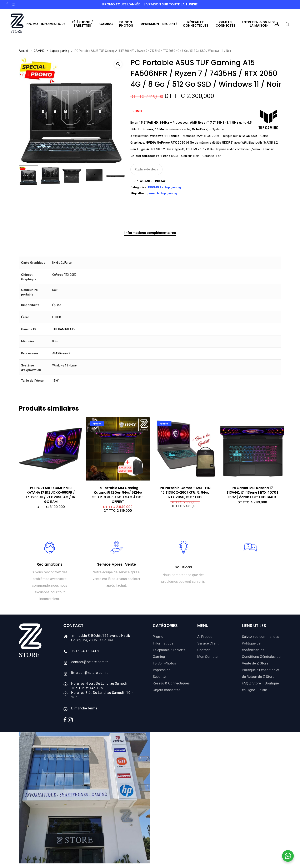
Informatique (163, 643)
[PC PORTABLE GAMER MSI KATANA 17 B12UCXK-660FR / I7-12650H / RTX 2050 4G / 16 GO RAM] (51, 449)
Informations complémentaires (150, 233)
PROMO (153, 187)
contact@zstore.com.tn (90, 662)
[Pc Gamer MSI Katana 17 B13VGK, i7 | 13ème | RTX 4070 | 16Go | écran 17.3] (252, 449)
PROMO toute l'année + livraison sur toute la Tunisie (150, 4)
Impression (162, 670)
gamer (151, 193)
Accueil (24, 51)
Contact (204, 650)
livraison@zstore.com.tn (90, 673)
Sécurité (159, 677)
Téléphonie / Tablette (169, 650)
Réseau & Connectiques (171, 683)
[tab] (150, 233)
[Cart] (287, 24)
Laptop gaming (60, 51)
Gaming (159, 657)
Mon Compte (207, 657)
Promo (158, 637)
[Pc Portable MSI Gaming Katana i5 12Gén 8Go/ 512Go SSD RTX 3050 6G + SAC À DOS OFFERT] (118, 449)
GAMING (39, 51)
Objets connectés (167, 690)
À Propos (205, 637)
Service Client (208, 643)
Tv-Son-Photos (164, 663)
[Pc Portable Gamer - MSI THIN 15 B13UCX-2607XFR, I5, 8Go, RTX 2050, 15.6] (185, 449)
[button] (118, 64)
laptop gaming (167, 193)
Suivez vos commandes (261, 637)
